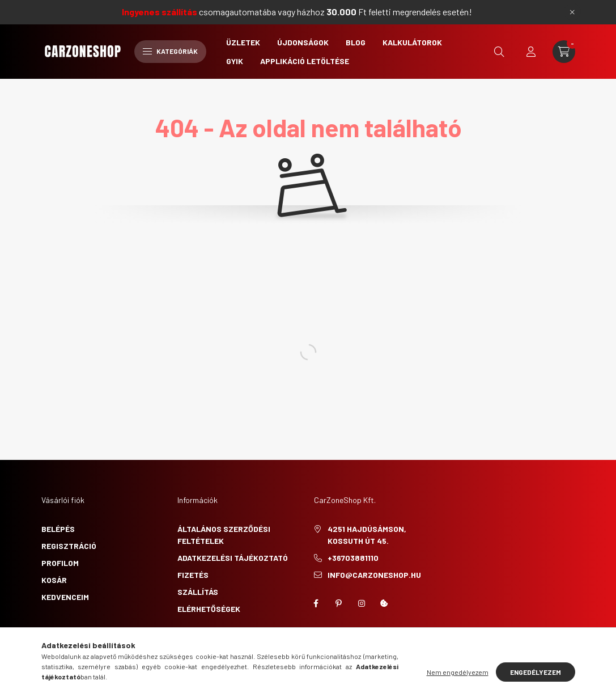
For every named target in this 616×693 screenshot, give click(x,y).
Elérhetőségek (209, 609)
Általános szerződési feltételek (224, 535)
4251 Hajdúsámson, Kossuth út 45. (367, 535)
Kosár (54, 580)
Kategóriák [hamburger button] (170, 51)
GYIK (235, 61)
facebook (316, 603)
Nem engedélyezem (458, 672)
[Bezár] (572, 12)
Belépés (58, 529)
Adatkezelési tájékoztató (233, 558)
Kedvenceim (65, 597)
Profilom (60, 563)
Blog (356, 42)
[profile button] (531, 52)
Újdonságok (303, 42)
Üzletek (243, 42)
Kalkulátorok (412, 42)
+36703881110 (353, 558)
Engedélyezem (536, 672)
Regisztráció (69, 546)
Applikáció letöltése (305, 61)
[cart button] (564, 52)
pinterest (339, 603)
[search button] (499, 52)
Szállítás (198, 592)
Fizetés (193, 575)
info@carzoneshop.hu (374, 575)
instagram (362, 603)
